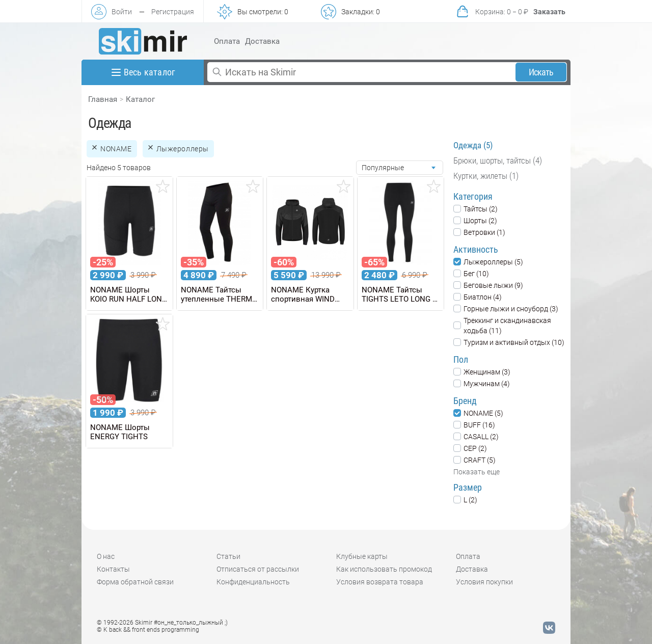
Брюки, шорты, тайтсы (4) (498, 160)
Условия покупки (484, 582)
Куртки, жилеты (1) (486, 176)
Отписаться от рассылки (258, 569)
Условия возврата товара (380, 582)
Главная (103, 99)
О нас (106, 556)
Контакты (113, 569)
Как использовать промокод (384, 569)
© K (148, 630)
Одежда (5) (473, 145)
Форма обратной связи (135, 582)
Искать (541, 72)
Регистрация (173, 12)
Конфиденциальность (253, 582)
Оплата (227, 41)
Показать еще (477, 472)
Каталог (140, 99)
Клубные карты (362, 556)
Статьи (228, 556)
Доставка (262, 41)
